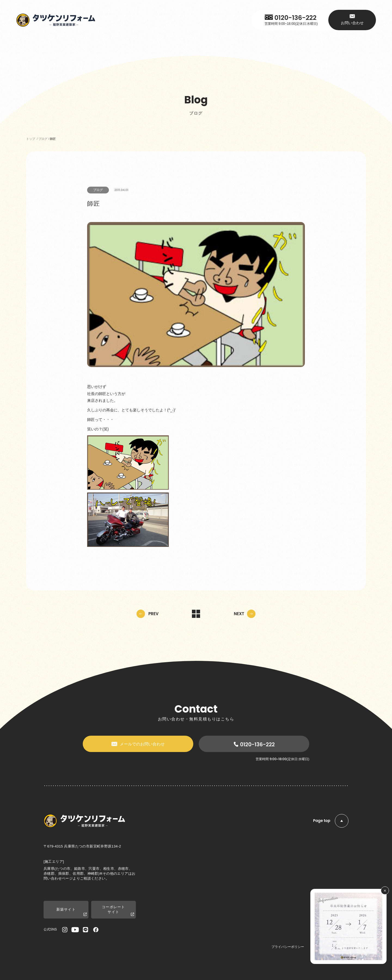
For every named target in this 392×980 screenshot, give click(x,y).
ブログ (98, 190)
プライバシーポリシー (288, 947)
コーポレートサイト (118, 911)
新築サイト (72, 912)
